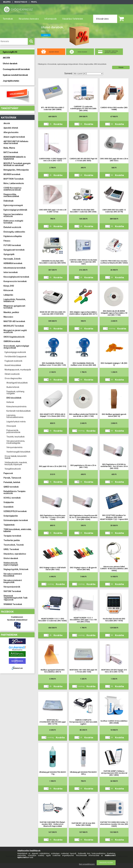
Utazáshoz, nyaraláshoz (15, 554)
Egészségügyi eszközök (15, 352)
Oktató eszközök (12, 374)
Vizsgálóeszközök (13, 469)
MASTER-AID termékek (14, 321)
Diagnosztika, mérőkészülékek (11, 195)
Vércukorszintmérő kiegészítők (13, 581)
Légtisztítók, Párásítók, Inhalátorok (15, 300)
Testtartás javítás (12, 540)
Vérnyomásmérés (14, 447)
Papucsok (8, 473)
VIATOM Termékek (12, 591)
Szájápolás (9, 502)
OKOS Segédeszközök (14, 337)
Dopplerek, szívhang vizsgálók (15, 392)
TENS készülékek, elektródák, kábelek (18, 530)
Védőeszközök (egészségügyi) (11, 564)
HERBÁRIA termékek (13, 263)
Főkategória (42, 64)
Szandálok (8, 507)
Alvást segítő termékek (14, 137)
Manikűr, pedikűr (11, 312)
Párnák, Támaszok (12, 478)
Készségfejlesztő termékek (16, 277)
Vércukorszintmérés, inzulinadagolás (16, 442)
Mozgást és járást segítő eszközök (15, 331)
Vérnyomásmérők (12, 587)
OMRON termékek (12, 341)
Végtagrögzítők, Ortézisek (16, 569)
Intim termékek (11, 272)
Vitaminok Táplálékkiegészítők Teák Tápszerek (16, 598)
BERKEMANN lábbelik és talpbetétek (15, 158)
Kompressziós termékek (15, 281)
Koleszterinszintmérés (16, 407)
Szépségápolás (11, 516)
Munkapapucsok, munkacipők (18, 370)
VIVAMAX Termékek (13, 604)
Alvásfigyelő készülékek (17, 383)
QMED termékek (11, 487)
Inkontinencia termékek (15, 268)
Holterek (10, 402)
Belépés (7, 2)
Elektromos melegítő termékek (13, 222)
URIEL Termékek (11, 549)
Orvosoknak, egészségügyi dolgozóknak (16, 347)
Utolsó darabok (11, 558)
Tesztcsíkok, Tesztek (14, 545)
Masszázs (8, 317)
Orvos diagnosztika (13, 378)
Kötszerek (8, 290)
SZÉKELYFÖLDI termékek (15, 511)
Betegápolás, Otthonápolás (16, 170)
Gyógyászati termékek (14, 250)
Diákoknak (8, 201)
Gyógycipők (9, 254)
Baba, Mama (9, 148)
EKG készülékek (14, 398)
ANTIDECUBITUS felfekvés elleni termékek (16, 142)
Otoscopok (11, 426)
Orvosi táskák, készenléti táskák (16, 457)
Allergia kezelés (11, 132)
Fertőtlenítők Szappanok (16, 357)
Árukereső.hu (17, 650)
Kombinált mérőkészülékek (19, 411)
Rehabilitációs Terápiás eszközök (15, 492)
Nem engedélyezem (87, 864)
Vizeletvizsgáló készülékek (18, 452)
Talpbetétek (9, 525)
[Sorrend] (88, 74)
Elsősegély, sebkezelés (14, 232)
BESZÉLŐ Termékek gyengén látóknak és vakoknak (17, 164)
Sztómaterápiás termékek (16, 520)
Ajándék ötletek (11, 128)
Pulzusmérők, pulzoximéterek (13, 431)
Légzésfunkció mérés (16, 422)
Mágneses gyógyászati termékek (14, 307)
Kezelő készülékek (13, 365)
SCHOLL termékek (12, 498)
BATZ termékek (11, 152)
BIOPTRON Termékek (14, 179)
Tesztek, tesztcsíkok (16, 437)
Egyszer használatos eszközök (13, 215)
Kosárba (58, 124)
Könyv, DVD (9, 286)
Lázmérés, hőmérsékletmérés (15, 416)
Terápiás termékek (12, 536)
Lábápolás (8, 295)
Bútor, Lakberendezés (14, 183)
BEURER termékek (12, 174)
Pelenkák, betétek (12, 482)
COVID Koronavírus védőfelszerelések (12, 189)
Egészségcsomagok (13, 205)
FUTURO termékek (12, 245)
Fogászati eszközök (13, 361)
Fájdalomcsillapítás (13, 236)
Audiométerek (13, 387)
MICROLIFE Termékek (14, 326)
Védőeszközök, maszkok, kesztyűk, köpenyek (16, 463)
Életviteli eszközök (12, 227)
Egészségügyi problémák (15, 210)
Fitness (7, 241)
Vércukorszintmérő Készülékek (13, 575)
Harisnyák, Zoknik (12, 259)
